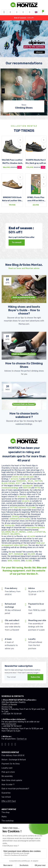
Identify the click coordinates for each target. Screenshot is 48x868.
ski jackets (22, 497)
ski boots (15, 479)
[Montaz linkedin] (15, 744)
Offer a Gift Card (9, 801)
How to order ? (8, 785)
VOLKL (31, 481)
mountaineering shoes (35, 528)
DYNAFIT (5, 534)
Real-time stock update (12, 780)
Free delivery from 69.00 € (13, 755)
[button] (10, 12)
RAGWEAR (19, 554)
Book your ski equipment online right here (23, 544)
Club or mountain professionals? (15, 789)
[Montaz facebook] (9, 744)
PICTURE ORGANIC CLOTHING (23, 508)
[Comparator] (30, 12)
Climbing (16, 517)
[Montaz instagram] (6, 744)
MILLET (15, 532)
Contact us (22, 739)
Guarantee (6, 793)
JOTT (11, 554)
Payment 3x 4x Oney (11, 764)
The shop (6, 812)
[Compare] (20, 146)
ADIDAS (17, 561)
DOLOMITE (15, 534)
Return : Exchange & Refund (14, 760)
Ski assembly (7, 776)
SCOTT (19, 483)
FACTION (38, 481)
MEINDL (23, 532)
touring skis (10, 525)
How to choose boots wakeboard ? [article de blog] (24, 415)
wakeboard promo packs (20, 519)
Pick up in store (8, 772)
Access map (7, 707)
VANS (10, 561)
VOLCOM (31, 554)
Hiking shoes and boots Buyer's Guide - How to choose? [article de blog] (24, 310)
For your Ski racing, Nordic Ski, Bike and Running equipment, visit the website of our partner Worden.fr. (24, 571)
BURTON (27, 488)
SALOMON (6, 532)
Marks (4, 817)
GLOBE (29, 561)
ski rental (31, 536)
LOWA (30, 532)
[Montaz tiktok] (2, 744)
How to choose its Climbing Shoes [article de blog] (24, 365)
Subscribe (35, 677)
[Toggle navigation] (4, 12)
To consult (17, 242)
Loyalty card (7, 768)
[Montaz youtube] (12, 744)
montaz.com (11, 724)
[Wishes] (23, 12)
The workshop (8, 821)
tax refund (6, 797)
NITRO (38, 488)
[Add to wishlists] (20, 140)
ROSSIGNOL (21, 481)
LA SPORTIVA (39, 532)
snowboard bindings (10, 488)
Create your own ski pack (23, 477)
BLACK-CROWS (8, 483)
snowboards (28, 486)
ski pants (26, 501)
